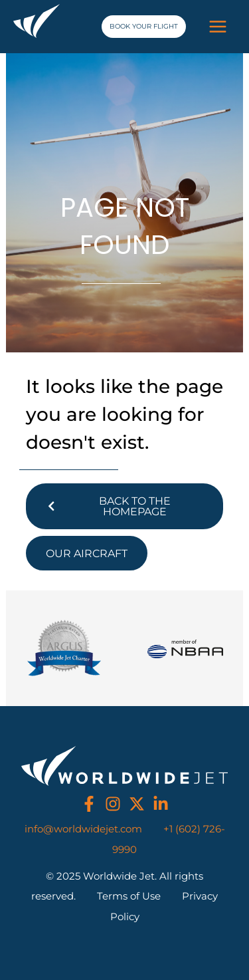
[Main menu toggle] (217, 27)
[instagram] (113, 804)
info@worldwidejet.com (83, 829)
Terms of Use (129, 896)
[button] (144, 27)
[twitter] (137, 804)
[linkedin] (161, 804)
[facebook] (89, 804)
